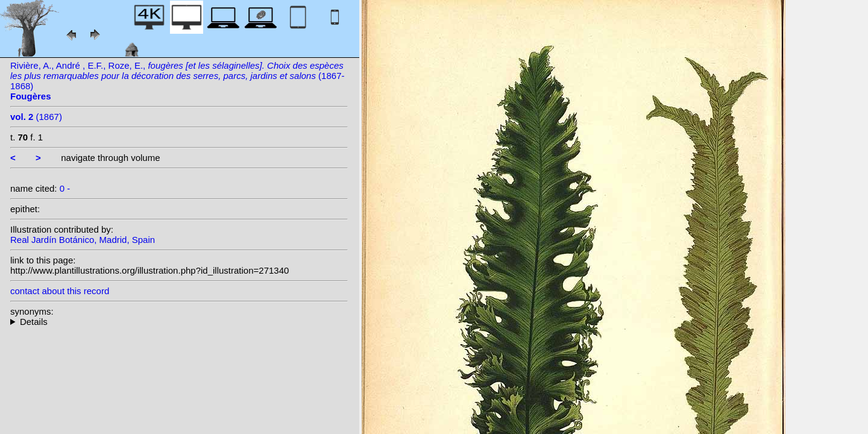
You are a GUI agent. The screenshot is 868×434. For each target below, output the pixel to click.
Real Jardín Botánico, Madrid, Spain (83, 240)
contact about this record (60, 291)
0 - (65, 188)
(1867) (36, 117)
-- (179, 322)
